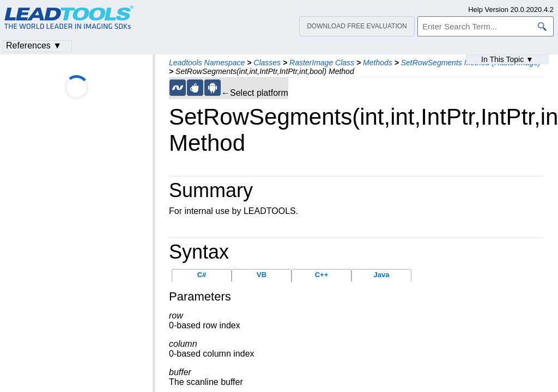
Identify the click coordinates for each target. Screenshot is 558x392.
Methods (378, 63)
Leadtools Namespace (207, 63)
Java (382, 275)
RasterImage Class (322, 63)
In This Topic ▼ (507, 59)
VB (262, 275)
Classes (267, 63)
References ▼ (34, 45)
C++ (322, 275)
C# (202, 275)
